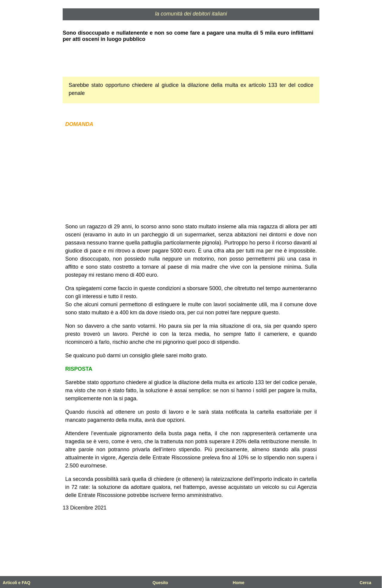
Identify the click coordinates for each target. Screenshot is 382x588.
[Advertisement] (191, 176)
